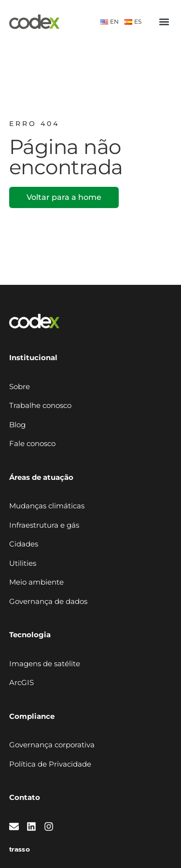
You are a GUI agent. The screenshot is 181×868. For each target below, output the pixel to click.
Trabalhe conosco (40, 405)
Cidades (24, 544)
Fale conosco (32, 443)
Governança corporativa (52, 745)
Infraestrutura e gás (44, 525)
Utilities (23, 563)
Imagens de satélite (45, 664)
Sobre (20, 386)
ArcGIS (21, 682)
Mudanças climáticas (47, 506)
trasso (20, 849)
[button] (164, 22)
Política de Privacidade (50, 764)
